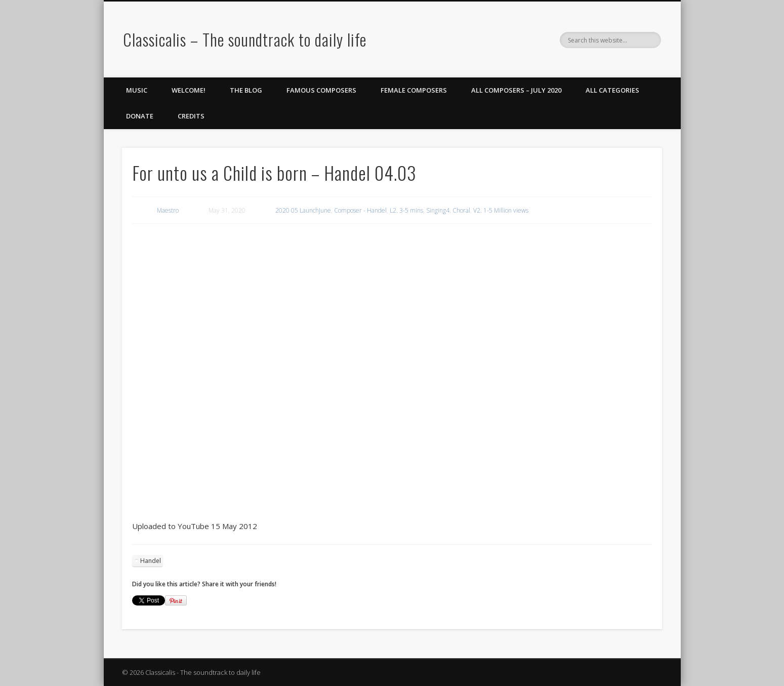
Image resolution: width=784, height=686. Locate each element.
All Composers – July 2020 (516, 90)
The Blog (246, 90)
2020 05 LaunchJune (303, 210)
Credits (191, 116)
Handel (151, 561)
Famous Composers (321, 90)
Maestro (168, 210)
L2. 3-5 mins (406, 210)
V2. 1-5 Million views (501, 210)
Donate (140, 116)
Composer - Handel (360, 210)
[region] (392, 256)
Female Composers (414, 90)
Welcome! (189, 90)
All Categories (612, 90)
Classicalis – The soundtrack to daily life (245, 39)
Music (137, 90)
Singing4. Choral (448, 210)
